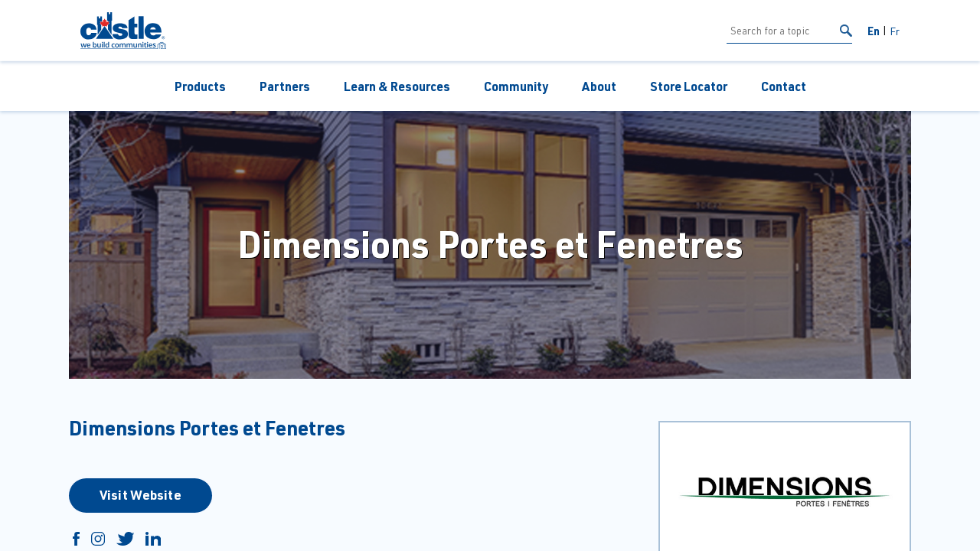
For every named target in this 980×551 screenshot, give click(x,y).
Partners (285, 86)
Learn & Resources (397, 86)
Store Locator (689, 86)
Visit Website (140, 494)
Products (200, 86)
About (599, 86)
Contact (784, 86)
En (874, 31)
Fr (895, 31)
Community (516, 86)
